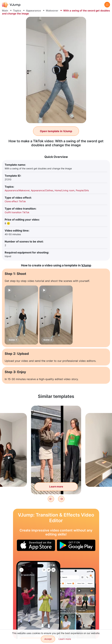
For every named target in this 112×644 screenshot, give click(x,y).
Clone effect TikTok (15, 201)
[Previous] (51, 499)
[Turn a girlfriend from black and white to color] (38, 600)
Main (5, 11)
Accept (48, 639)
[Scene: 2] (56, 315)
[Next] (61, 499)
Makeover (52, 11)
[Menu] (107, 5)
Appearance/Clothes (42, 190)
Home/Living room (65, 190)
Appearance (33, 11)
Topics (17, 11)
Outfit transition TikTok (17, 212)
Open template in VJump (56, 131)
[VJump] (11, 5)
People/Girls (82, 190)
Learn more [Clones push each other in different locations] (56, 487)
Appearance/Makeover (17, 190)
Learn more (65, 639)
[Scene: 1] (21, 315)
